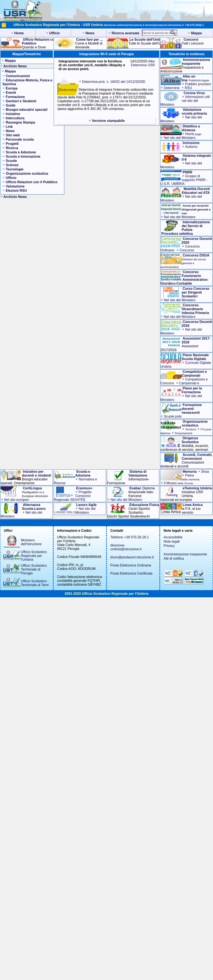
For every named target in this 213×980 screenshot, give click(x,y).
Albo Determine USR (143, 63)
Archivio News (15, 66)
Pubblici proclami (198, 84)
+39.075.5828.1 (194, 25)
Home (193, 134)
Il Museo (178, 483)
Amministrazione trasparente (185, 554)
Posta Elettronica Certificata (131, 573)
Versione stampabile (108, 121)
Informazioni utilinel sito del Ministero (185, 101)
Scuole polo (173, 416)
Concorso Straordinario (177, 252)
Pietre (191, 477)
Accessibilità (173, 537)
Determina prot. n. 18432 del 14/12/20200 (114, 82)
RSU (188, 88)
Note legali (172, 541)
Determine (172, 88)
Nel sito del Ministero (180, 138)
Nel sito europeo (17, 500)
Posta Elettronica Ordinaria (131, 565)
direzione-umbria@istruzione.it (124, 25)
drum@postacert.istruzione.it (164, 25)
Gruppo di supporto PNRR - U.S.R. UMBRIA (184, 180)
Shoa (205, 472)
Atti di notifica (174, 558)
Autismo (191, 147)
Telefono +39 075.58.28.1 (130, 537)
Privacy (169, 546)
